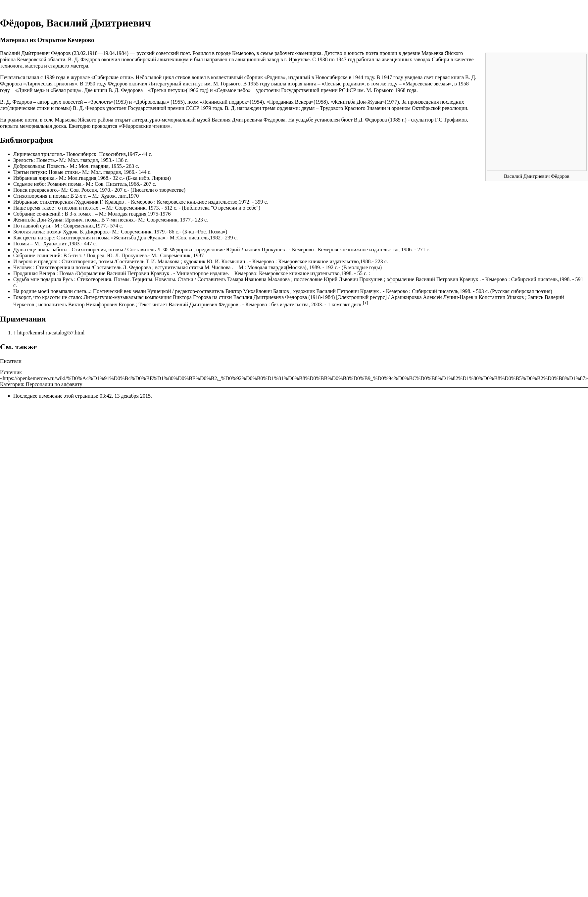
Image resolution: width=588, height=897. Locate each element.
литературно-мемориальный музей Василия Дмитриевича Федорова (209, 120)
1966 (193, 90)
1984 (122, 53)
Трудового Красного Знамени (353, 108)
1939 (49, 77)
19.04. (110, 53)
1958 (464, 84)
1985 (395, 120)
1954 (257, 102)
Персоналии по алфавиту (54, 384)
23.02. (80, 53)
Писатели (11, 361)
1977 (392, 102)
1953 (121, 102)
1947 (341, 59)
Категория (11, 384)
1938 (322, 59)
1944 (358, 77)
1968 (400, 90)
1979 (206, 108)
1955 (253, 84)
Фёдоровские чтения (145, 126)
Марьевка (432, 53)
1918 (92, 53)
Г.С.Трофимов (451, 120)
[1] (366, 303)
